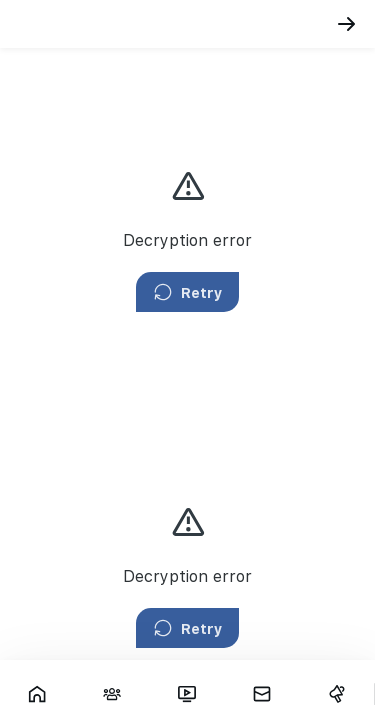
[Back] (347, 24)
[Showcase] (37, 694)
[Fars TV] (187, 694)
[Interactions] (112, 694)
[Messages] (261, 694)
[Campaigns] (336, 694)
